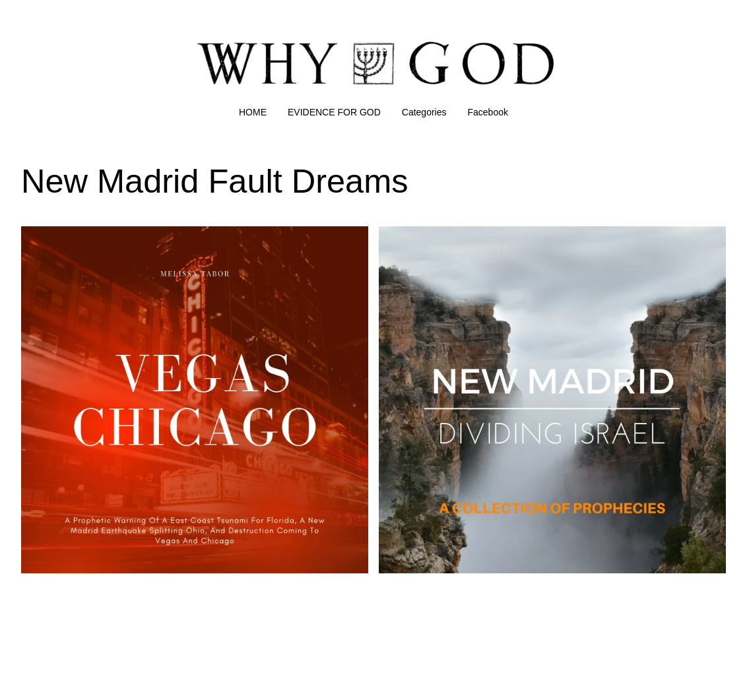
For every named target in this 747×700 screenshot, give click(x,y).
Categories (424, 112)
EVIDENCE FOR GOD (334, 112)
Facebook (488, 112)
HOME (253, 112)
